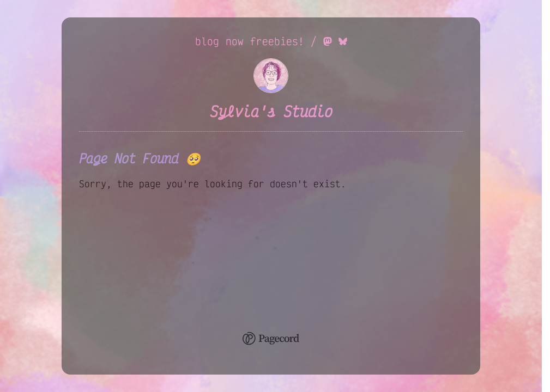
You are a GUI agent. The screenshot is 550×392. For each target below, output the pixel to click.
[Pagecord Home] (271, 340)
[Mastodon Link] (328, 41)
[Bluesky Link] (343, 41)
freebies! (277, 41)
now (235, 41)
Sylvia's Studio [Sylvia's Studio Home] (271, 111)
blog (207, 41)
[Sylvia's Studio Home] (271, 89)
